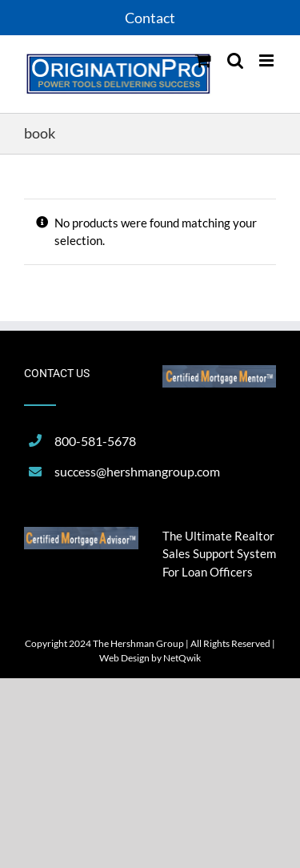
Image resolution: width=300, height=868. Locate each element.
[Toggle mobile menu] (268, 60)
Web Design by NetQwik (150, 658)
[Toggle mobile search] (235, 60)
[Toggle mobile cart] (203, 60)
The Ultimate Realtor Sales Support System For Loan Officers (219, 554)
